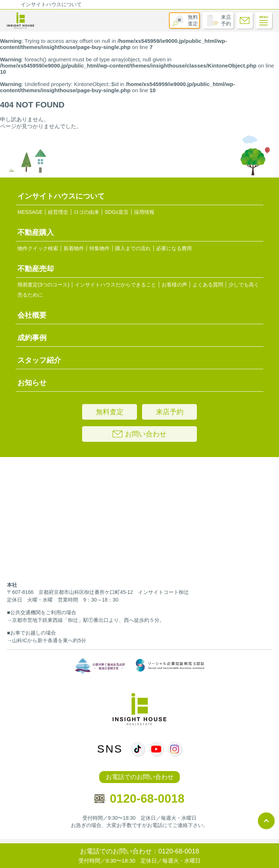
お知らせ (32, 383)
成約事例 (32, 338)
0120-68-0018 (139, 798)
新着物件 (74, 248)
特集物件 (100, 248)
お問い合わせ (139, 434)
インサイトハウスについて (51, 4)
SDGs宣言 (116, 212)
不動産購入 (36, 232)
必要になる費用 (174, 248)
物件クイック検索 (38, 248)
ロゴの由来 (86, 212)
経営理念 (58, 212)
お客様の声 (174, 285)
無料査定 (193, 20)
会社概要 (32, 315)
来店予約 (226, 20)
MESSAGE (30, 212)
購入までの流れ (133, 248)
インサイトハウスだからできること (116, 285)
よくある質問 (208, 285)
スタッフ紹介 (39, 360)
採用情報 (144, 212)
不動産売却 (36, 269)
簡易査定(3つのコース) (43, 285)
